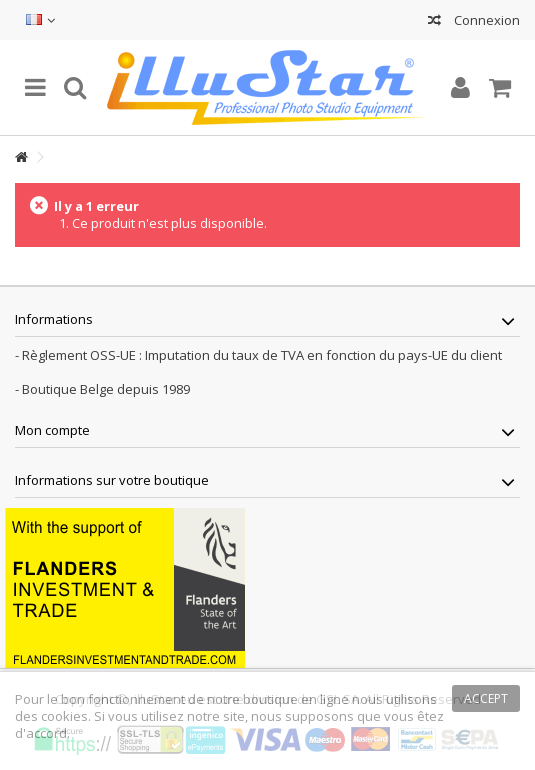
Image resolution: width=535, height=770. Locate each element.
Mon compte (52, 430)
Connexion (485, 20)
